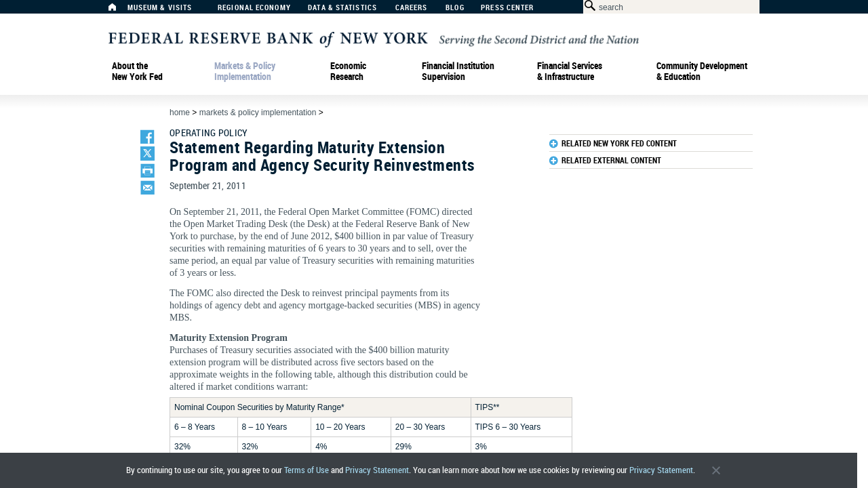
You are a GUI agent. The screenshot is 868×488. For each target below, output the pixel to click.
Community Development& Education (702, 71)
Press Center (507, 8)
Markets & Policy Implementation (245, 71)
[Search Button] (588, 6)
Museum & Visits (160, 8)
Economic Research (348, 71)
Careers (412, 8)
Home (180, 113)
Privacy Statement (377, 470)
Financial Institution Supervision (458, 71)
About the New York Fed (137, 71)
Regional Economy (254, 8)
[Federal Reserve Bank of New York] (374, 38)
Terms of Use (307, 470)
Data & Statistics (342, 8)
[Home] (119, 11)
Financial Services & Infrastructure (570, 71)
